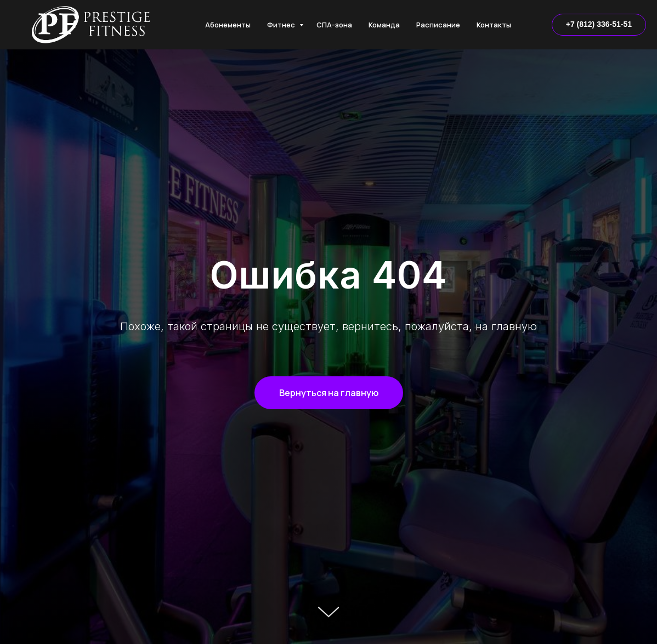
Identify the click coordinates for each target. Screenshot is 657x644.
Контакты (494, 25)
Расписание (438, 25)
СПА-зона (334, 25)
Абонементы (228, 25)
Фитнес (282, 25)
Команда (384, 25)
